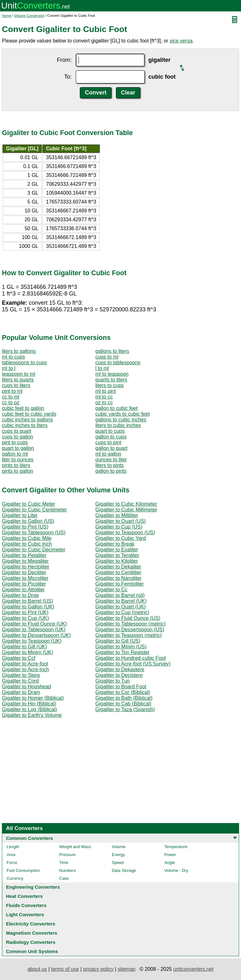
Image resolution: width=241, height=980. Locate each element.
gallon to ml (15, 454)
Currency (15, 878)
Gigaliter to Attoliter (23, 590)
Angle (170, 863)
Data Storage (124, 870)
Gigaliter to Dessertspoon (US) (130, 630)
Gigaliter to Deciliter (24, 572)
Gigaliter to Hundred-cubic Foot (130, 658)
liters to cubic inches (118, 425)
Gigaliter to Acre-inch (25, 669)
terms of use (65, 969)
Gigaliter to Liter (20, 515)
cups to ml (107, 357)
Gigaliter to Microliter (25, 578)
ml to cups (13, 357)
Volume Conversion (29, 16)
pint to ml (12, 391)
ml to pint (106, 391)
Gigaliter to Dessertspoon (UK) (36, 635)
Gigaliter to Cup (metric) (122, 612)
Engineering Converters (33, 887)
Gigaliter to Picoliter (24, 584)
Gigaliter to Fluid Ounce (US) (128, 618)
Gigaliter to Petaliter (24, 555)
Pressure (67, 855)
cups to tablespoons (118, 363)
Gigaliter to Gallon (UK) (28, 607)
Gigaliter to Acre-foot (25, 664)
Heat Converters (24, 896)
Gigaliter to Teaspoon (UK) (32, 641)
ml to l (9, 368)
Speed (118, 863)
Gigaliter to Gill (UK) (24, 647)
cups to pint (108, 442)
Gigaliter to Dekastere (120, 669)
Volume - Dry (176, 870)
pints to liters (16, 465)
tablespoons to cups (24, 363)
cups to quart (17, 431)
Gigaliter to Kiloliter (117, 561)
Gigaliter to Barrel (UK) (121, 601)
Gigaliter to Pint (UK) (25, 612)
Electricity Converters (31, 924)
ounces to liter (111, 460)
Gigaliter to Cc (111, 590)
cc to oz (11, 402)
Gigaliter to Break (115, 544)
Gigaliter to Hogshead (26, 687)
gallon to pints (111, 471)
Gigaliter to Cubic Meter (29, 504)
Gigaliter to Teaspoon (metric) (129, 635)
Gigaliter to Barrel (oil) (120, 595)
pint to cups (15, 442)
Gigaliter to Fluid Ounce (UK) (34, 624)
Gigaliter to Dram (21, 692)
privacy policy (98, 969)
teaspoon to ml (19, 374)
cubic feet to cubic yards (29, 414)
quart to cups (110, 431)
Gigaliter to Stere (21, 675)
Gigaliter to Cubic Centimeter (34, 510)
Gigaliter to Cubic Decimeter (34, 550)
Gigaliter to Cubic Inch (27, 544)
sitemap (126, 969)
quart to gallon (18, 448)
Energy (118, 855)
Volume (119, 847)
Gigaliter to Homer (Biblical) (33, 698)
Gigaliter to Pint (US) (25, 527)
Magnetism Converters (32, 933)
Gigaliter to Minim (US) (121, 647)
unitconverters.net (193, 969)
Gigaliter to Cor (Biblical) (123, 692)
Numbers (68, 870)
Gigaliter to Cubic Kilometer (126, 504)
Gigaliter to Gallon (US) (28, 521)
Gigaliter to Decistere (119, 675)
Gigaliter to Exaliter (117, 550)
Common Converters (29, 838)
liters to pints (110, 465)
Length (13, 847)
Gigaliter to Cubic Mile (27, 538)
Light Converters (25, 915)
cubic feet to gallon (23, 408)
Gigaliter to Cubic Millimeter (126, 510)
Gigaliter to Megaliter (25, 561)
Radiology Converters (31, 942)
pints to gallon (18, 471)
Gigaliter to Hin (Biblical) (29, 704)
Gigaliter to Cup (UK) (25, 618)
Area (11, 855)
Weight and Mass (75, 847)
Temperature (176, 847)
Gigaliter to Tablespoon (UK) (34, 630)
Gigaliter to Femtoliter (120, 584)
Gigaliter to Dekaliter (118, 567)
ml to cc (104, 397)
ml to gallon (108, 454)
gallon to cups (111, 437)
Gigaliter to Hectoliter (25, 567)
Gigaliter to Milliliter (117, 515)
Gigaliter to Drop (20, 595)
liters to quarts (18, 380)
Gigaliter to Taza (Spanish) (125, 709)
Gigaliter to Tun (113, 681)
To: (68, 77)
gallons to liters (112, 351)
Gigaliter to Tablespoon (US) (34, 532)
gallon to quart (111, 448)
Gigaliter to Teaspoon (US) (125, 532)
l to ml (102, 368)
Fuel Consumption (23, 870)
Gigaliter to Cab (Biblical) (123, 704)
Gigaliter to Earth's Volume (32, 715)
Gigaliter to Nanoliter (118, 578)
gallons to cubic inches (121, 420)
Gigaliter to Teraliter (117, 555)
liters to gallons (19, 351)
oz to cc (104, 402)
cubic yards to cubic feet (123, 414)
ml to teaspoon (112, 374)
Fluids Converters (26, 905)
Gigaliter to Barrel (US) (28, 601)
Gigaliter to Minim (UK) (28, 652)
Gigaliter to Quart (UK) (120, 607)
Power (170, 855)
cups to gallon (18, 437)
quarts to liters (111, 380)
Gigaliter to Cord (20, 681)
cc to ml (11, 397)
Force (12, 863)
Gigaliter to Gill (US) (118, 641)
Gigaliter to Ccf (19, 658)
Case (64, 878)
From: (64, 60)
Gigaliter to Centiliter (118, 572)
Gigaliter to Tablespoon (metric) (130, 624)
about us (37, 969)
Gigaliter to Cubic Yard (120, 538)
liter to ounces (18, 460)
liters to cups (110, 385)
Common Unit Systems (32, 951)
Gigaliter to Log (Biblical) (29, 709)
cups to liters (16, 385)
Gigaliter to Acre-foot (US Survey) (133, 664)
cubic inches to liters (25, 425)
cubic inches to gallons (27, 420)
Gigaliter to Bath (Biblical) (124, 698)
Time (64, 863)
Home (6, 16)
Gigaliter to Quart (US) (120, 521)
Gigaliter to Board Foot (121, 687)
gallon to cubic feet (116, 408)
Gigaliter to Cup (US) (119, 527)
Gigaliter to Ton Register (122, 652)
